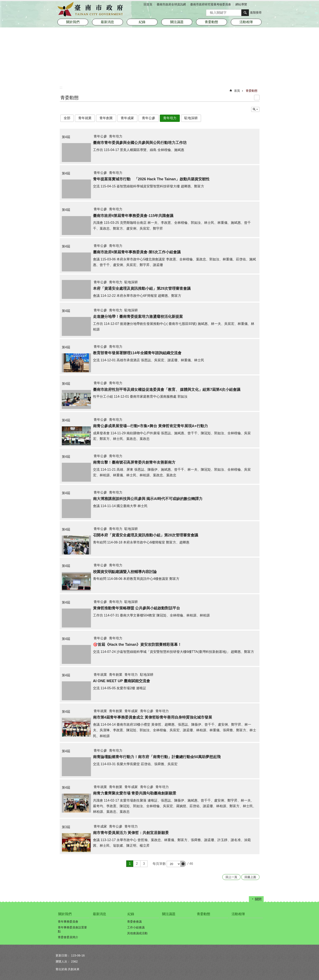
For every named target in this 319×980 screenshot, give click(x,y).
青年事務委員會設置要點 (72, 929)
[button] (183, 864)
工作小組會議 (136, 927)
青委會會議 (134, 922)
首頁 (237, 91)
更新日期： (63, 955)
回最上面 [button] (250, 877)
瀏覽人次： (63, 961)
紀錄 (131, 914)
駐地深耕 (191, 118)
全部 (67, 118)
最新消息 (107, 22)
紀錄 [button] (142, 22)
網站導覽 (241, 4)
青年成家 (127, 118)
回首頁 (148, 4)
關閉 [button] (258, 899)
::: (61, 87)
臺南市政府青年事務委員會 (92, 9)
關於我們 (65, 914)
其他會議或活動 (137, 933)
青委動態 (211, 22)
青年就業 (85, 118)
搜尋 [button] (245, 13)
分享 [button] (261, 5)
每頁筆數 (159, 864)
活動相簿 (246, 22)
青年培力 (170, 118)
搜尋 (209, 11)
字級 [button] (254, 5)
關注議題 (177, 22)
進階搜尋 (256, 12)
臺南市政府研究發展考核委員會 (211, 4)
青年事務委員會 (68, 922)
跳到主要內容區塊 (2, 2)
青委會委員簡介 (68, 937)
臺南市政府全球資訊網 (171, 4)
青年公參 (149, 118)
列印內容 (257, 98)
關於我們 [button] (73, 22)
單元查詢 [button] (255, 109)
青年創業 (106, 118)
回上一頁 (231, 877)
